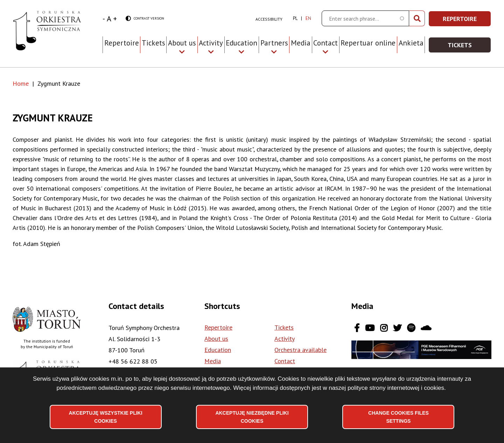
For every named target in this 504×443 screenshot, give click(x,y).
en (308, 18)
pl (295, 18)
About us (216, 339)
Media (301, 43)
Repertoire (122, 43)
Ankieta (411, 43)
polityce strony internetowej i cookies (396, 388)
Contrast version (145, 19)
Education (218, 350)
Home (21, 83)
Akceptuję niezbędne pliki (252, 417)
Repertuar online (368, 43)
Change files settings (398, 417)
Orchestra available (300, 350)
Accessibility (269, 19)
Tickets (153, 43)
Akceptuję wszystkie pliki (106, 417)
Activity (285, 339)
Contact (285, 361)
